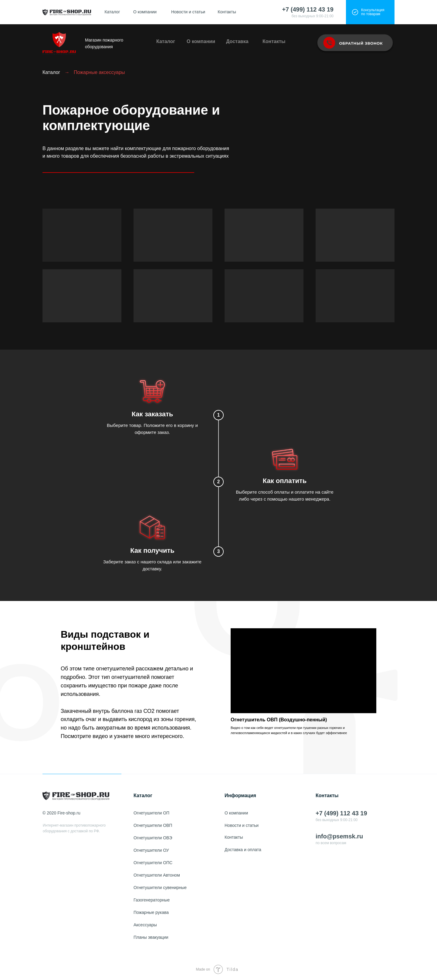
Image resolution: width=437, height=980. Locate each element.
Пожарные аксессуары (99, 72)
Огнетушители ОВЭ (153, 838)
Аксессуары (145, 925)
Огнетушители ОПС (153, 863)
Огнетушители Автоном (157, 875)
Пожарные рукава (151, 912)
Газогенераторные (152, 900)
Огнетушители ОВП (153, 825)
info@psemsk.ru (339, 836)
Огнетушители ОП (151, 813)
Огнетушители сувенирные (160, 888)
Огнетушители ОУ (151, 850)
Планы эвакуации (151, 937)
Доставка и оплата (243, 850)
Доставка (237, 41)
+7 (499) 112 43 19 (308, 9)
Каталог (112, 12)
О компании (145, 12)
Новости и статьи (188, 12)
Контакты (227, 12)
